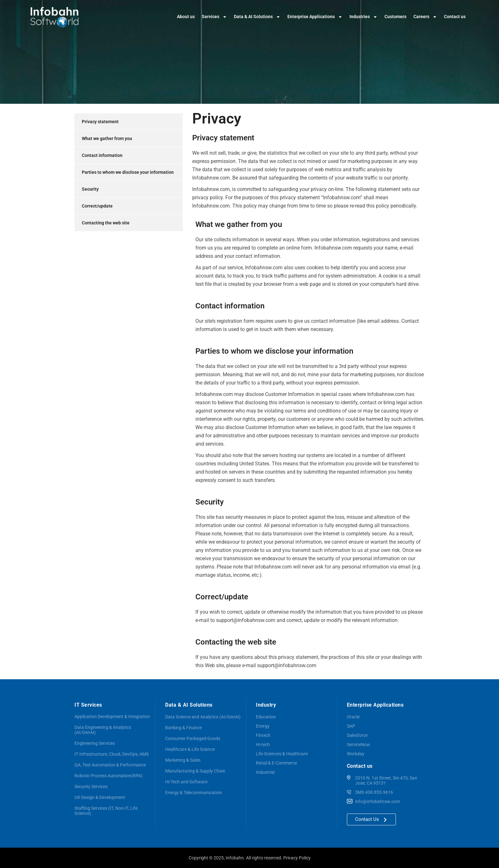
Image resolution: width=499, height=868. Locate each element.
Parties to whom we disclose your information (128, 172)
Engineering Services (95, 743)
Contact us (455, 17)
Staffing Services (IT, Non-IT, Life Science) (106, 811)
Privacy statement (100, 122)
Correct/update (97, 206)
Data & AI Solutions (257, 17)
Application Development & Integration (112, 716)
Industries (363, 17)
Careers (425, 17)
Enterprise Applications (315, 17)
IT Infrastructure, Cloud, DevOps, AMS (112, 754)
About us (186, 17)
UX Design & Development (100, 797)
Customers (395, 17)
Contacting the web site (106, 223)
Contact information (102, 155)
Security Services (91, 787)
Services (214, 17)
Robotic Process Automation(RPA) (109, 776)
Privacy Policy (297, 858)
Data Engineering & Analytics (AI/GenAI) (103, 730)
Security (90, 189)
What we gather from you (107, 138)
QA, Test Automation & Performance (110, 765)
